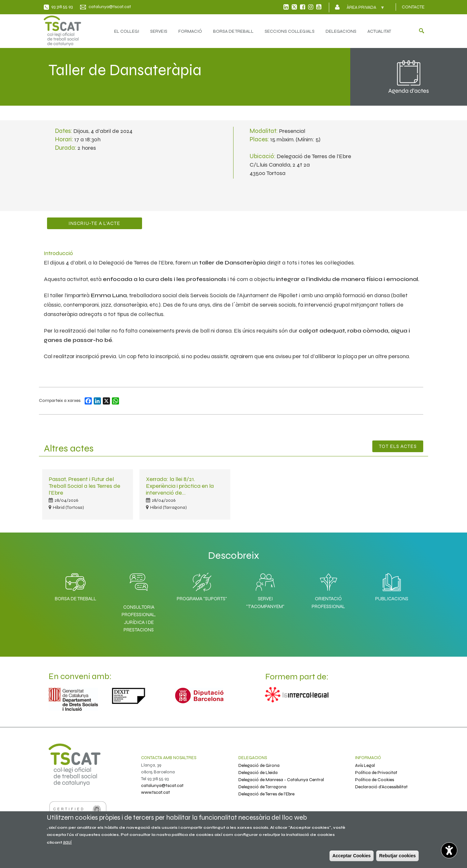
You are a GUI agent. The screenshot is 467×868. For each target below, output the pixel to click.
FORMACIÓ (190, 31)
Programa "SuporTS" (202, 585)
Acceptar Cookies (352, 856)
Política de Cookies (375, 780)
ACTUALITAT (379, 31)
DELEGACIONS (341, 31)
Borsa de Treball (76, 585)
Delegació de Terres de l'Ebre (266, 794)
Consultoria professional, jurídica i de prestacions (139, 618)
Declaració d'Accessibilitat (381, 787)
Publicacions (392, 585)
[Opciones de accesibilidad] (449, 850)
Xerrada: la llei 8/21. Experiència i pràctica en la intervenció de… (180, 486)
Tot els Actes (398, 446)
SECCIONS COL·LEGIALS (290, 31)
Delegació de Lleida (258, 773)
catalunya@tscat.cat (110, 7)
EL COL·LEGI (127, 31)
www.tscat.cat (156, 792)
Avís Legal (365, 765)
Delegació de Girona (259, 765)
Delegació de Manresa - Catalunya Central (281, 780)
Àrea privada (362, 9)
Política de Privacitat (376, 773)
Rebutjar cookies (397, 856)
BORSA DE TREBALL (233, 31)
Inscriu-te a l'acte (94, 223)
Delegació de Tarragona (262, 787)
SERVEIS (159, 31)
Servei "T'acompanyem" (265, 589)
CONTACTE (413, 7)
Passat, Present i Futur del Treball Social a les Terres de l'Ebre (84, 486)
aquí (67, 842)
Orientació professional (328, 589)
